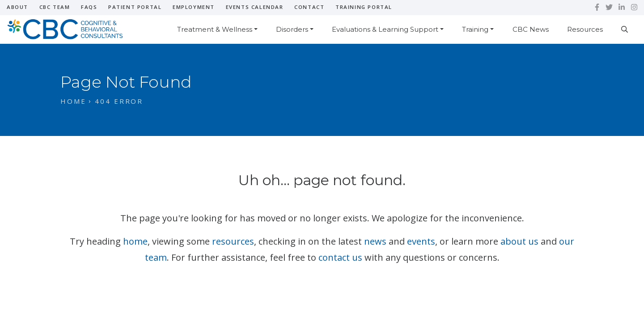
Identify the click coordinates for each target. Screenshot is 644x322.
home (135, 241)
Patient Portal (135, 7)
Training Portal (364, 7)
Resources (585, 29)
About (17, 7)
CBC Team (55, 7)
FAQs (89, 7)
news (375, 241)
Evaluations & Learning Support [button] (385, 29)
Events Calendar (255, 7)
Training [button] (475, 29)
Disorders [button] (292, 29)
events (421, 241)
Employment (194, 7)
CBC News (531, 29)
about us (519, 241)
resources (233, 241)
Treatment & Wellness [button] (215, 29)
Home (73, 101)
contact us (340, 257)
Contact (309, 7)
